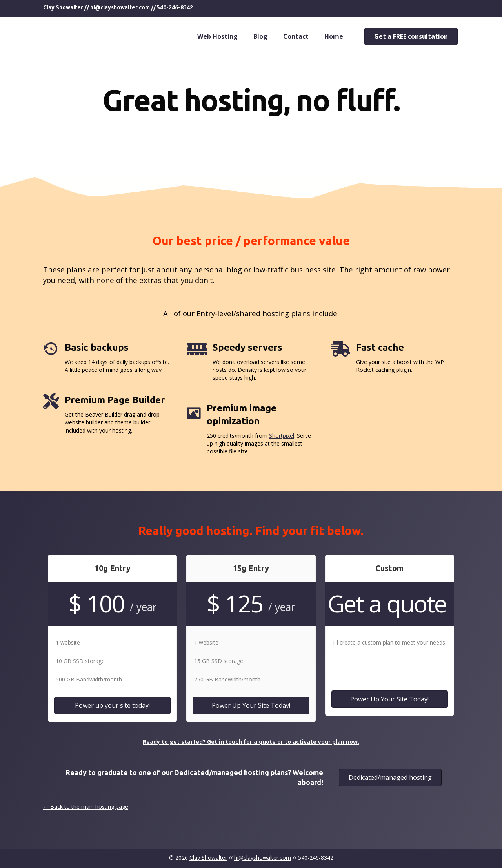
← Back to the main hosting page (86, 807)
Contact (296, 36)
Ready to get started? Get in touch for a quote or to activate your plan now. (251, 742)
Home (334, 36)
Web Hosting (217, 36)
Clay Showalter (63, 7)
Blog (260, 36)
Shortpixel (282, 436)
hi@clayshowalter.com (120, 7)
